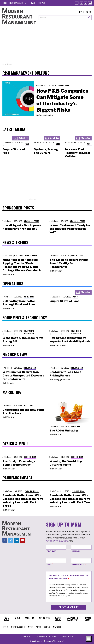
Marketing (29, 405)
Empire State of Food (65, 301)
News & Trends (31, 256)
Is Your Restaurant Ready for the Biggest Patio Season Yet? (70, 229)
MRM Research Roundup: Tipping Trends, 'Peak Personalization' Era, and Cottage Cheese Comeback (22, 265)
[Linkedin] (85, 3)
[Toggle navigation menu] (89, 639)
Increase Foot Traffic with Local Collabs (78, 153)
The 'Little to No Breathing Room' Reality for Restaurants (69, 263)
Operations (29, 297)
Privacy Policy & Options (57, 541)
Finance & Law (64, 85)
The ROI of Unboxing (64, 431)
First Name (51, 551)
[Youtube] (90, 3)
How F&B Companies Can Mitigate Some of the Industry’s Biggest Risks (62, 100)
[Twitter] (81, 3)
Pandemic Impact (32, 491)
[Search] (90, 18)
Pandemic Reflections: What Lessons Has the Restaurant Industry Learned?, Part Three (23, 500)
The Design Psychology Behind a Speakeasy (19, 463)
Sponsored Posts (32, 221)
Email (49, 564)
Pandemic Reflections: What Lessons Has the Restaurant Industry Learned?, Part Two (70, 499)
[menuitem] (5, 3)
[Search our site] (63, 18)
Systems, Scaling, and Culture (46, 151)
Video (27, 144)
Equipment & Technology (29, 332)
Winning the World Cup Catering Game (66, 463)
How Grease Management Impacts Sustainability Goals (70, 340)
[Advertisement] (47, 46)
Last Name (76, 551)
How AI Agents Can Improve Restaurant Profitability (22, 227)
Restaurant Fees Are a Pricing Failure (65, 374)
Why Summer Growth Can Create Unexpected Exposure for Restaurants (23, 375)
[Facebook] (77, 3)
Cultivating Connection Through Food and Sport (20, 303)
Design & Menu (30, 457)
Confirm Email (78, 564)
